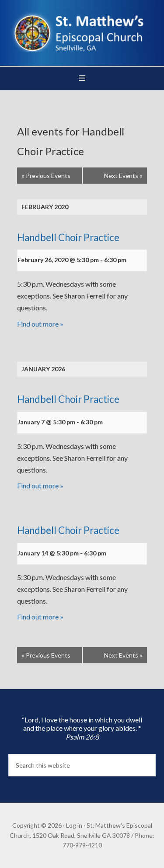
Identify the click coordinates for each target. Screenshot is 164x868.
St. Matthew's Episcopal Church (82, 31)
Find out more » (40, 324)
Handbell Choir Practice (68, 237)
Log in (74, 825)
